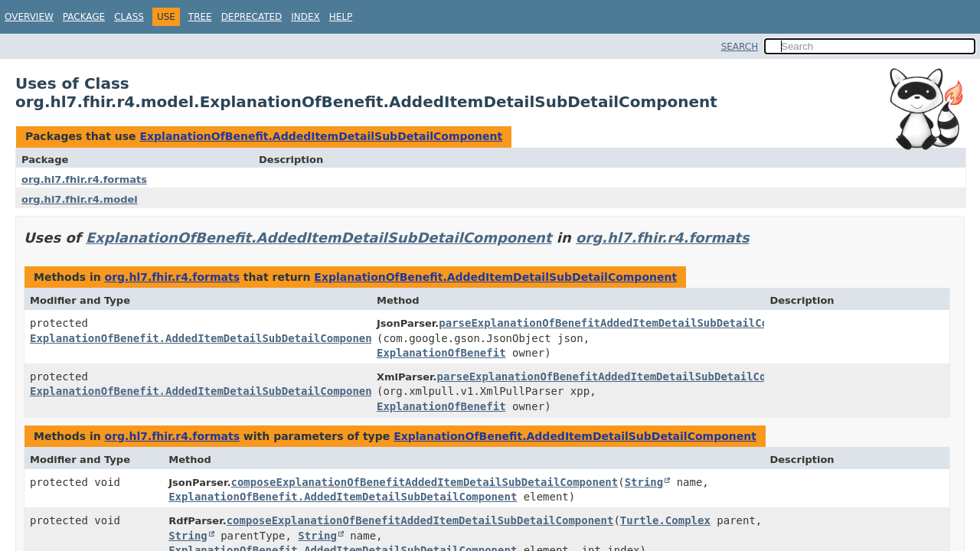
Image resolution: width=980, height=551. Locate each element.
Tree (200, 17)
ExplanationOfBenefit (441, 353)
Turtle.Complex (665, 520)
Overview (29, 17)
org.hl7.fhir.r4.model (80, 199)
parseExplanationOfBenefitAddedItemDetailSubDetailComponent (626, 323)
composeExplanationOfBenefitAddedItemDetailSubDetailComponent (424, 482)
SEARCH (740, 47)
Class (129, 17)
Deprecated (252, 17)
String (644, 482)
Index (305, 17)
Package (84, 17)
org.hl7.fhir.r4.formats (84, 179)
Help (341, 17)
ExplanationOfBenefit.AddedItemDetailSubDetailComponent (321, 136)
